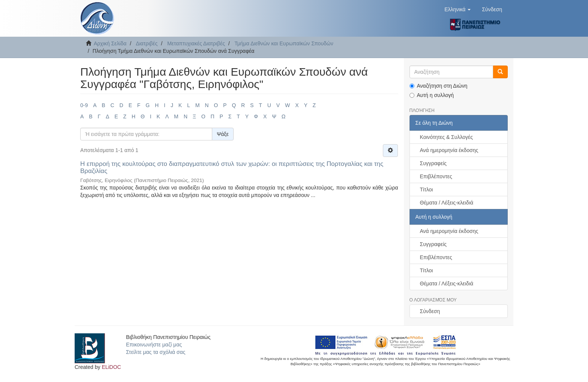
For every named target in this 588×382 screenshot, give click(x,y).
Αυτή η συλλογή (432, 95)
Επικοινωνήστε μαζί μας (154, 345)
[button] (457, 9)
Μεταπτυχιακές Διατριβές (196, 43)
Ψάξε (223, 134)
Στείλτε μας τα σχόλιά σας (156, 352)
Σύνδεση (430, 311)
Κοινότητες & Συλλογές (446, 137)
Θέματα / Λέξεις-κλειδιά (447, 203)
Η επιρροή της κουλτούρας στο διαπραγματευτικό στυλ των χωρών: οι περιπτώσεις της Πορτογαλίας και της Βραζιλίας (232, 167)
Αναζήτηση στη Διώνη (439, 86)
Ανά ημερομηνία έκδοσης (449, 150)
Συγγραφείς (433, 163)
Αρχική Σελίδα (110, 43)
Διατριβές (147, 43)
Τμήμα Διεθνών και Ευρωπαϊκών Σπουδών (284, 43)
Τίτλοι (427, 190)
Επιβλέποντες (436, 176)
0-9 (84, 105)
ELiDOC (111, 367)
